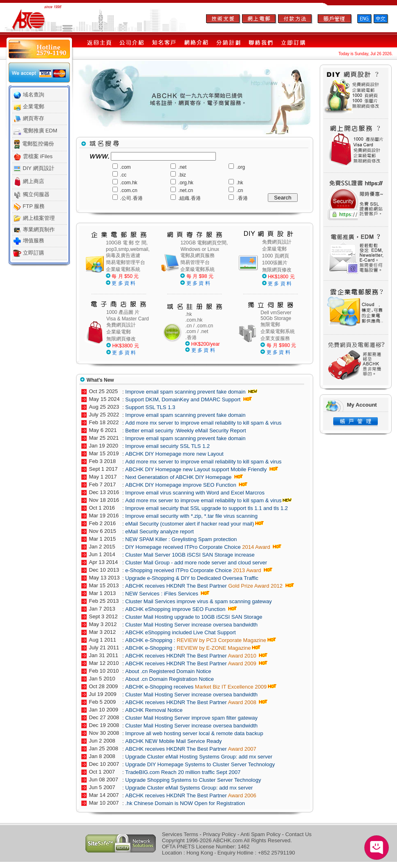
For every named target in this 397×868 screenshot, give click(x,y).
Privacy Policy (219, 834)
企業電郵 (34, 106)
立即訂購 (34, 253)
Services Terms (180, 834)
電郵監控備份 (38, 144)
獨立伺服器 (36, 194)
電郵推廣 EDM (40, 131)
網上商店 (34, 181)
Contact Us (298, 834)
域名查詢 (34, 95)
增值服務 (34, 240)
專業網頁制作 (39, 229)
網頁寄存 (34, 118)
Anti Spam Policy (260, 834)
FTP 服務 (34, 206)
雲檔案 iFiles (38, 156)
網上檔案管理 (39, 218)
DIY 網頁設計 (39, 168)
